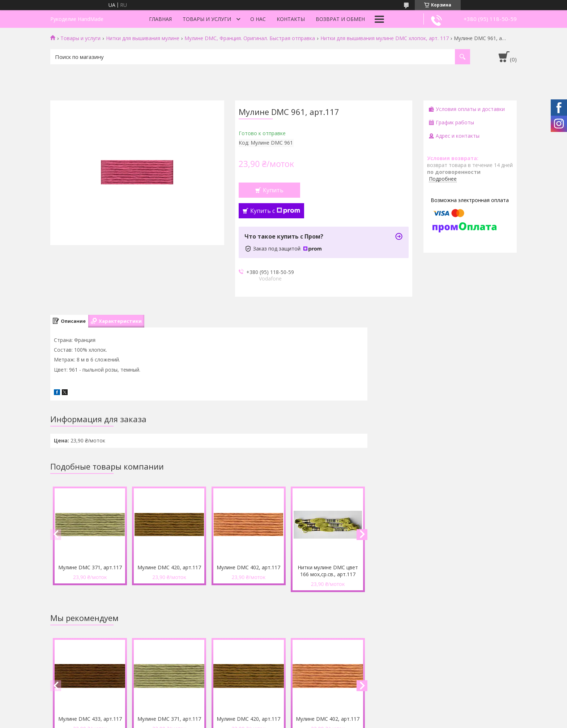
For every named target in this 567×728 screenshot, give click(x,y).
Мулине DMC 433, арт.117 (90, 719)
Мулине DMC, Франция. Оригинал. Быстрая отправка (250, 38)
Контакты (291, 19)
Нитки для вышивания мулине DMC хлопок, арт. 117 (385, 38)
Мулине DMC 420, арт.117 (169, 567)
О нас (258, 19)
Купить (273, 190)
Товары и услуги (207, 19)
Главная (160, 19)
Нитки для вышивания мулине (143, 38)
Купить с (275, 211)
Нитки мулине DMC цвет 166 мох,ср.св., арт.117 (328, 571)
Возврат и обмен (340, 19)
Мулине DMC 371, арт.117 (90, 567)
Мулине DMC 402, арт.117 (248, 567)
